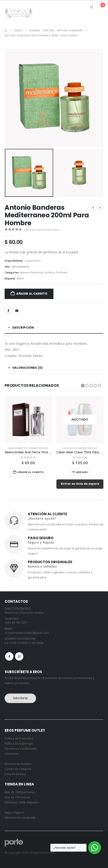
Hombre (49, 272)
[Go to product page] (28, 420)
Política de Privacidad (19, 738)
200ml (20, 278)
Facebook (8, 311)
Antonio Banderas (31, 272)
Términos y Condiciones (21, 748)
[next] (100, 208)
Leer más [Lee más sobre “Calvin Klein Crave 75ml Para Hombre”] (82, 472)
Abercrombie (16, 448)
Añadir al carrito (32, 294)
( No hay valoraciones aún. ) (42, 230)
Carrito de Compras (18, 769)
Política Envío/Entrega (19, 743)
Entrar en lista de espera (80, 484)
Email (17, 311)
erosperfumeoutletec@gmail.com (27, 633)
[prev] (93, 208)
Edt (26, 448)
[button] (92, 7)
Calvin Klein (70, 448)
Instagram (19, 656)
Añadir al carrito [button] (31, 472)
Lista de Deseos (15, 774)
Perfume (62, 272)
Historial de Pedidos (18, 764)
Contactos (11, 754)
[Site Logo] (19, 13)
